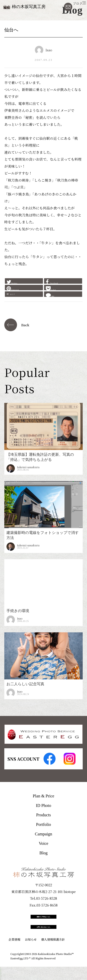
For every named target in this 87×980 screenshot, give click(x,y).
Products (43, 815)
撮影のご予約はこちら (43, 920)
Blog (43, 853)
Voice (43, 843)
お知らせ (31, 953)
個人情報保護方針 (53, 953)
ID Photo (44, 805)
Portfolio (43, 824)
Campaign (43, 834)
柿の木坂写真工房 (29, 7)
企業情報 (14, 953)
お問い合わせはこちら (43, 937)
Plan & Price (43, 796)
